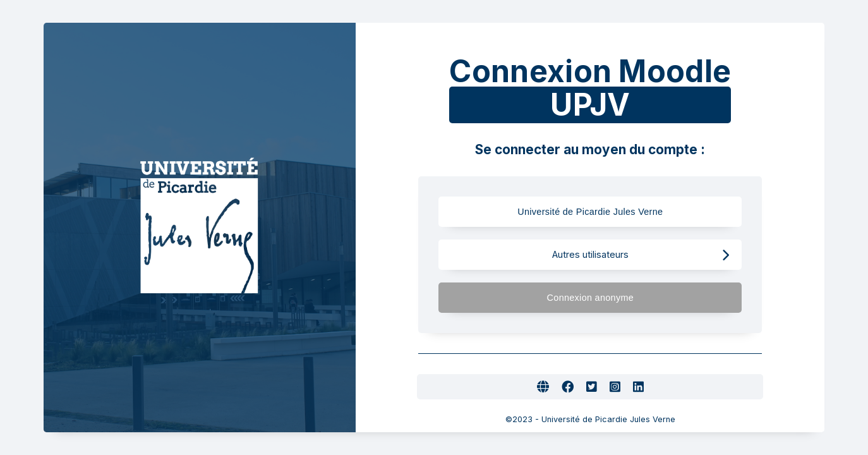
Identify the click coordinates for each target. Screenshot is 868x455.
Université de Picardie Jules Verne (614, 212)
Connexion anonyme (638, 298)
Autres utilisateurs (641, 255)
